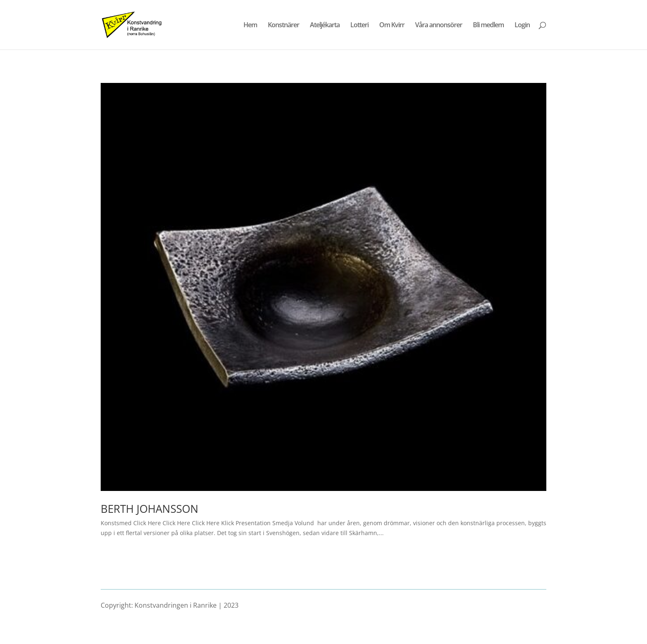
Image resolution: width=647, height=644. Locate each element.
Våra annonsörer (439, 26)
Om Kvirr (392, 26)
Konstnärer (283, 26)
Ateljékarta (325, 26)
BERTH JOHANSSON (150, 509)
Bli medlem (488, 26)
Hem (250, 26)
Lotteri (359, 26)
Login (522, 26)
